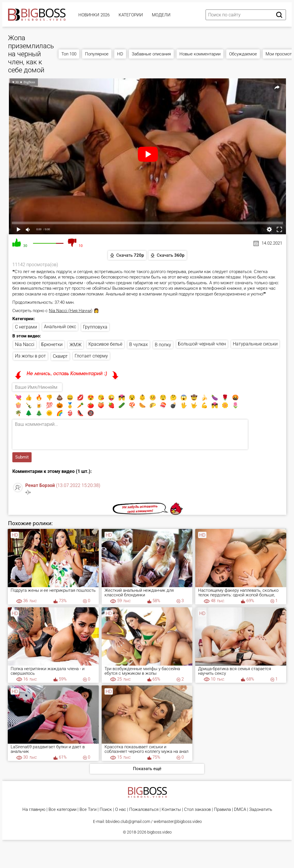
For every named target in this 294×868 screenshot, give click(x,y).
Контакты (171, 810)
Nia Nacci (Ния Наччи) (71, 311)
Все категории (62, 810)
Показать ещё (147, 769)
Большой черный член (202, 344)
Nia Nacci (25, 344)
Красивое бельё (105, 344)
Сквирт (60, 356)
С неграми (26, 327)
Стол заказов (197, 810)
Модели (161, 15)
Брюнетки (52, 344)
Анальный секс (60, 327)
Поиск (106, 810)
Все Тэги (88, 810)
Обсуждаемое (243, 54)
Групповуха (95, 327)
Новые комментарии (200, 54)
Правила (222, 810)
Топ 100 (69, 54)
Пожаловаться (144, 810)
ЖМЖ (76, 345)
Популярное (97, 54)
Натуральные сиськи (255, 344)
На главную (34, 810)
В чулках (139, 344)
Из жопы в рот (30, 356)
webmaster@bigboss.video (178, 821)
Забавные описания (151, 54)
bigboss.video (159, 832)
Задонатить (261, 810)
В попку (163, 345)
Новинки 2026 (94, 15)
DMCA (240, 810)
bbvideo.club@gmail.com (128, 821)
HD (120, 54)
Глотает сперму (91, 356)
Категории (131, 15)
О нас (121, 810)
